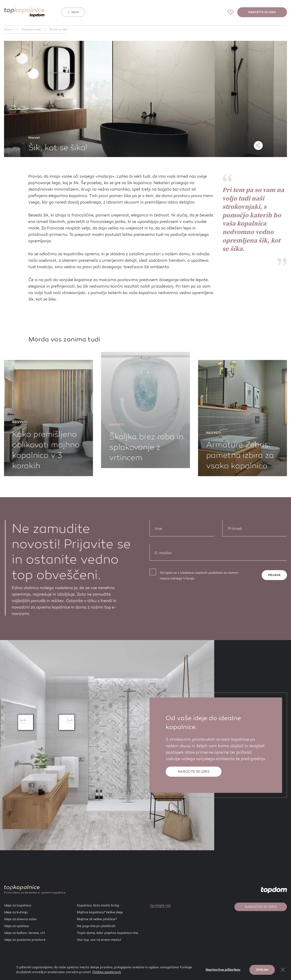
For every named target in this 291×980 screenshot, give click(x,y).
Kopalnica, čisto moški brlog (98, 905)
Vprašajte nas (160, 905)
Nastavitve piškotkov (223, 970)
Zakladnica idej (31, 30)
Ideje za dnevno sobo (20, 919)
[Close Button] (283, 970)
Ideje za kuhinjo (16, 912)
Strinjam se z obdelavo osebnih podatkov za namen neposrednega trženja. (199, 575)
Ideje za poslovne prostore (25, 940)
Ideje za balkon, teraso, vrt (24, 933)
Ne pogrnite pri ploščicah (96, 926)
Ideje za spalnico (17, 926)
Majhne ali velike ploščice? (97, 919)
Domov (8, 30)
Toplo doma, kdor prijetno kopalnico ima (107, 933)
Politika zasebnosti (107, 972)
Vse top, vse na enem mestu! (99, 940)
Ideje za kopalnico (18, 905)
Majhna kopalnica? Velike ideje (100, 912)
